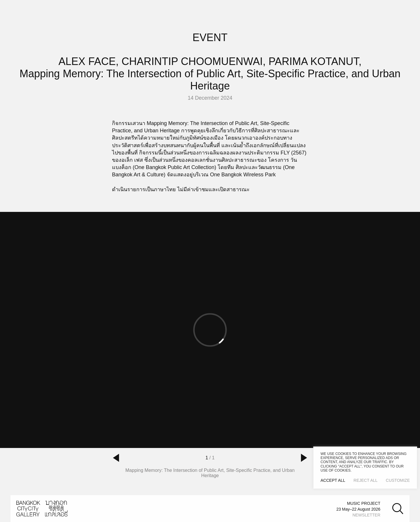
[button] (116, 458)
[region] (365, 468)
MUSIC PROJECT (364, 503)
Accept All (333, 480)
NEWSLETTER (366, 515)
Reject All (365, 480)
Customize (398, 480)
